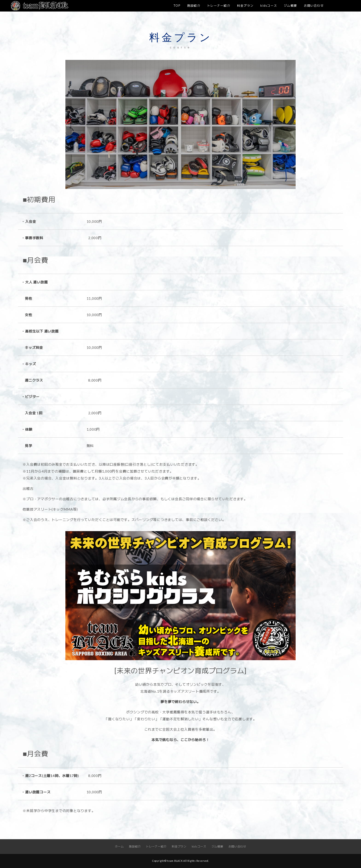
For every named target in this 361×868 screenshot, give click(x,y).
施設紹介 (194, 6)
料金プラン (245, 6)
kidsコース (269, 6)
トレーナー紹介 (219, 6)
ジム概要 (290, 6)
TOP (177, 6)
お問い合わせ (314, 6)
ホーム (119, 846)
